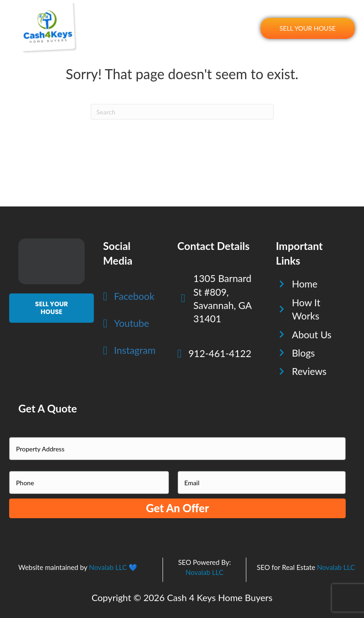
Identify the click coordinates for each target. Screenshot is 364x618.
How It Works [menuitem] (158, 19)
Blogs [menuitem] (246, 38)
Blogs (303, 353)
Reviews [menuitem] (243, 19)
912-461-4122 (220, 353)
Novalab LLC (108, 567)
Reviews (309, 371)
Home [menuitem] (116, 19)
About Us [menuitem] (205, 19)
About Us (312, 334)
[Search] (182, 112)
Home (304, 284)
